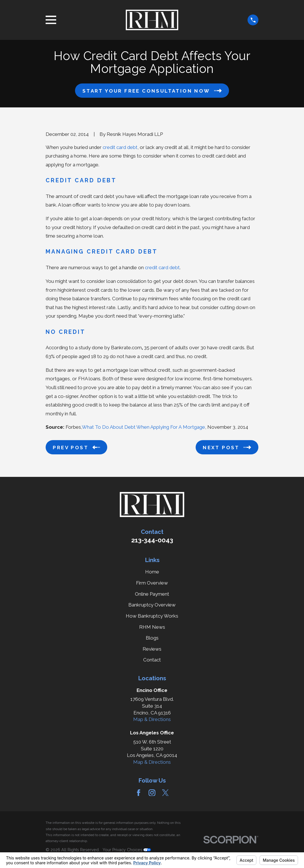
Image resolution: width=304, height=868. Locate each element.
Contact (152, 660)
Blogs (152, 638)
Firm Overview (152, 583)
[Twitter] (165, 793)
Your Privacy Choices (127, 850)
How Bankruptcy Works (152, 616)
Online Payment (152, 594)
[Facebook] (139, 793)
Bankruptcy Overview (152, 605)
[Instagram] (152, 793)
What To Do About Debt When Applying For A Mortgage (143, 427)
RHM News (152, 627)
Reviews (152, 649)
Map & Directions (152, 719)
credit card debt (120, 147)
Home (152, 572)
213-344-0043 (152, 540)
